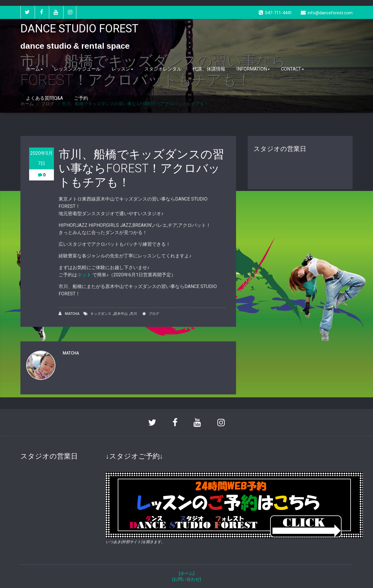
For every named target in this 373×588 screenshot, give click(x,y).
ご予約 (81, 98)
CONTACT (292, 69)
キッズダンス (101, 314)
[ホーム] (187, 573)
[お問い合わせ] (186, 579)
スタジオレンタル (163, 69)
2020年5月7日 (42, 158)
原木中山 (121, 314)
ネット (85, 275)
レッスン (122, 69)
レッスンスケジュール (77, 69)
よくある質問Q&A (44, 98)
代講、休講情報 (209, 69)
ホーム (34, 69)
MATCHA (69, 314)
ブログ (154, 314)
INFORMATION (253, 69)
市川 (133, 314)
